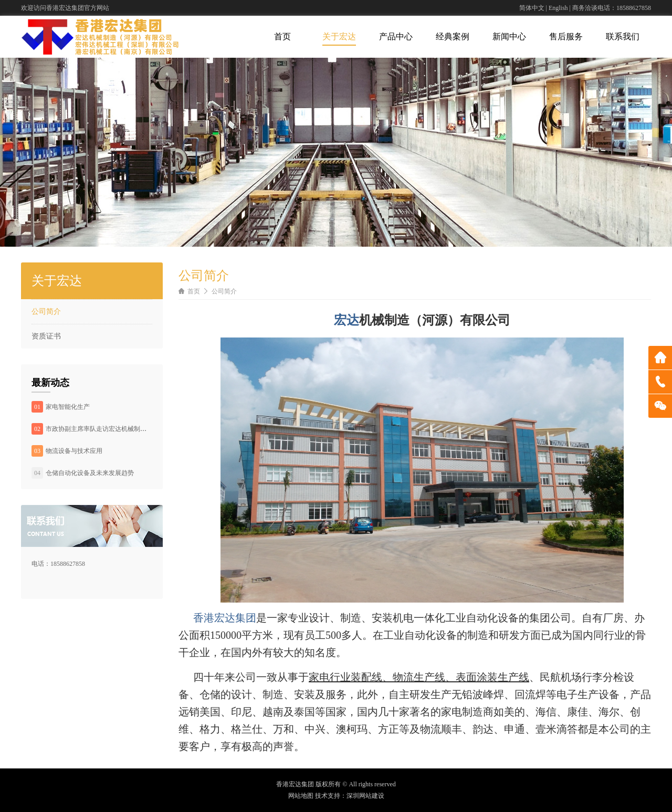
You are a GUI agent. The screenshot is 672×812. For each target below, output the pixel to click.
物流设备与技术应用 (74, 451)
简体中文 (532, 8)
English (558, 8)
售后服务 (566, 36)
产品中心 (396, 36)
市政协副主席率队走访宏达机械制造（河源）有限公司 (121, 429)
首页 (282, 36)
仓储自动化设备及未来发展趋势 (90, 473)
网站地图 (301, 796)
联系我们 (623, 36)
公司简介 (46, 312)
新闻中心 (509, 36)
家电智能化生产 (68, 407)
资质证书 (46, 336)
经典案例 (453, 36)
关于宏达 (339, 36)
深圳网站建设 (365, 796)
